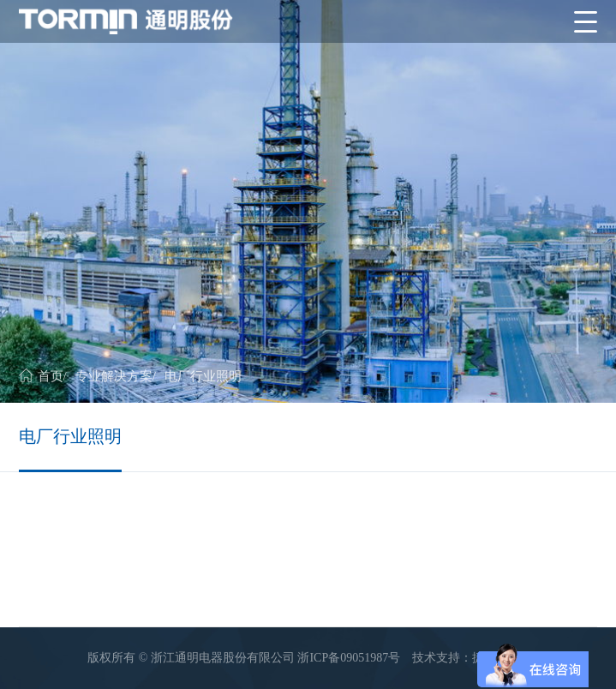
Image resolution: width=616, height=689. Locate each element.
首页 (51, 376)
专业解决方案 (114, 376)
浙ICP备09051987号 (349, 658)
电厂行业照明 (203, 376)
